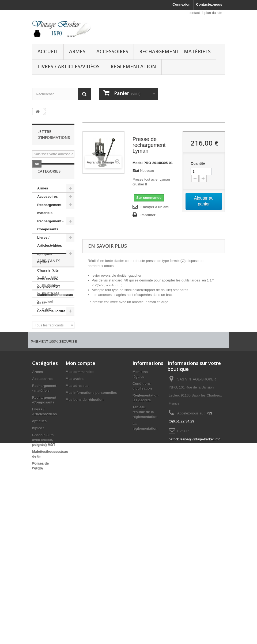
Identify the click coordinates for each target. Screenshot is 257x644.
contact (194, 13)
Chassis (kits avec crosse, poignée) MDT (49, 291)
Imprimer (148, 215)
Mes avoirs (75, 478)
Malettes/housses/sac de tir (55, 311)
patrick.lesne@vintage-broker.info (194, 538)
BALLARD (49, 358)
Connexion (181, 4)
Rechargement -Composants (50, 237)
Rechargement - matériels (175, 51)
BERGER (49, 366)
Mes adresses (77, 485)
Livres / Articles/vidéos (69, 66)
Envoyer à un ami (155, 207)
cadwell (47, 382)
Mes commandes (80, 471)
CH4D (46, 390)
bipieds (43, 274)
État (136, 171)
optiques (44, 266)
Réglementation (133, 66)
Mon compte (80, 462)
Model (138, 163)
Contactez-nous (209, 4)
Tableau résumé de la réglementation (145, 511)
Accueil (48, 51)
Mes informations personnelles (91, 492)
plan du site (213, 13)
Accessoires (112, 51)
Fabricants (49, 344)
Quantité (198, 163)
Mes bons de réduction (85, 499)
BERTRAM (50, 374)
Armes (77, 51)
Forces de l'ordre (51, 323)
